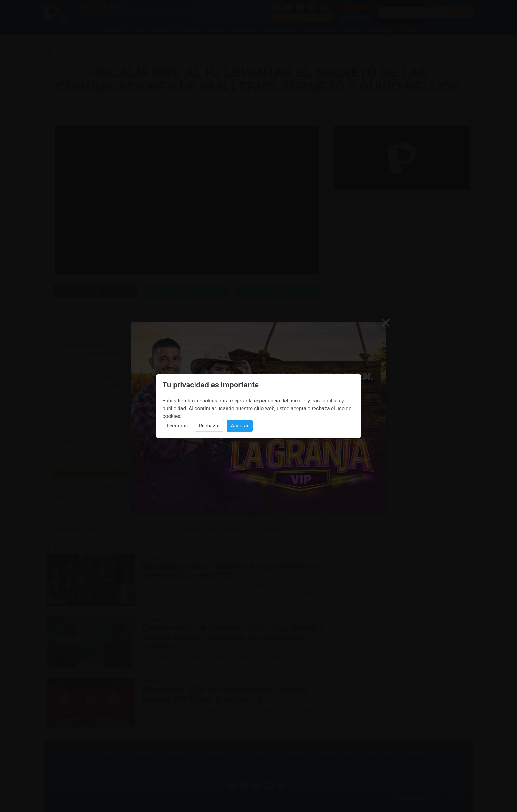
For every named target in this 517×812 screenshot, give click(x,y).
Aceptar (240, 426)
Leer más (177, 426)
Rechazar (209, 426)
